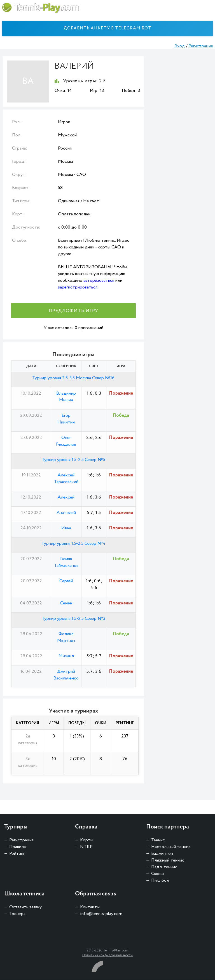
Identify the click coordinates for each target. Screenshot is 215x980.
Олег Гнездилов (66, 441)
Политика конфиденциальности (107, 955)
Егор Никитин (66, 419)
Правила (17, 847)
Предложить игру (73, 311)
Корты (87, 840)
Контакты (90, 907)
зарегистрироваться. (78, 287)
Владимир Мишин (66, 397)
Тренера (17, 914)
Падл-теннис (164, 867)
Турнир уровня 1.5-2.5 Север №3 (73, 619)
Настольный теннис (171, 847)
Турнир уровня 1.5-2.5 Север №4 (73, 543)
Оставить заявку (25, 907)
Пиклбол (160, 881)
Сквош (157, 874)
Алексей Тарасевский (66, 479)
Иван (66, 528)
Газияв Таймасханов (66, 562)
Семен (66, 603)
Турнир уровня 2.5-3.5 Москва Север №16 (73, 378)
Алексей (66, 497)
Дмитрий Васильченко (66, 675)
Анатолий (66, 513)
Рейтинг (17, 854)
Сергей (66, 581)
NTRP (86, 847)
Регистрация (201, 46)
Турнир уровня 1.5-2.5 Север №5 (73, 460)
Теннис (158, 840)
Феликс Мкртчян (66, 637)
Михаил (66, 656)
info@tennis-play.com (101, 914)
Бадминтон (162, 854)
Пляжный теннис (168, 861)
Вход (180, 46)
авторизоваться (99, 281)
